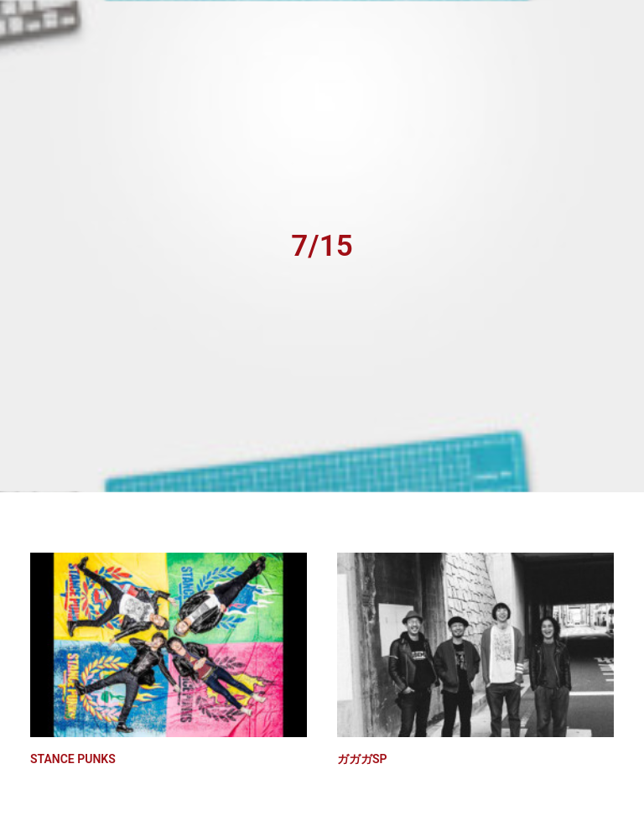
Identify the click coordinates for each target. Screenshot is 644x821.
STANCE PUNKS (73, 755)
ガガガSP (362, 755)
